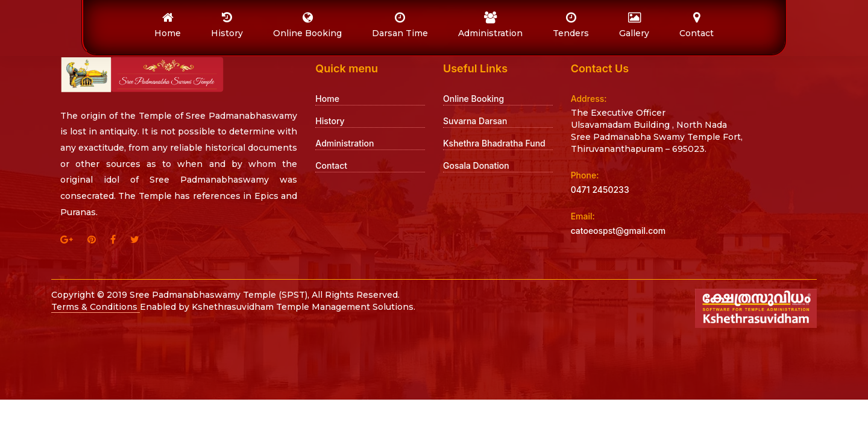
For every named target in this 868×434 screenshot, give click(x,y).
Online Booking (473, 99)
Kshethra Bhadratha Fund (494, 143)
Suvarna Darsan (475, 121)
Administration (344, 143)
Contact (331, 165)
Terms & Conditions (96, 307)
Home (327, 99)
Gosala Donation (476, 165)
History (330, 121)
